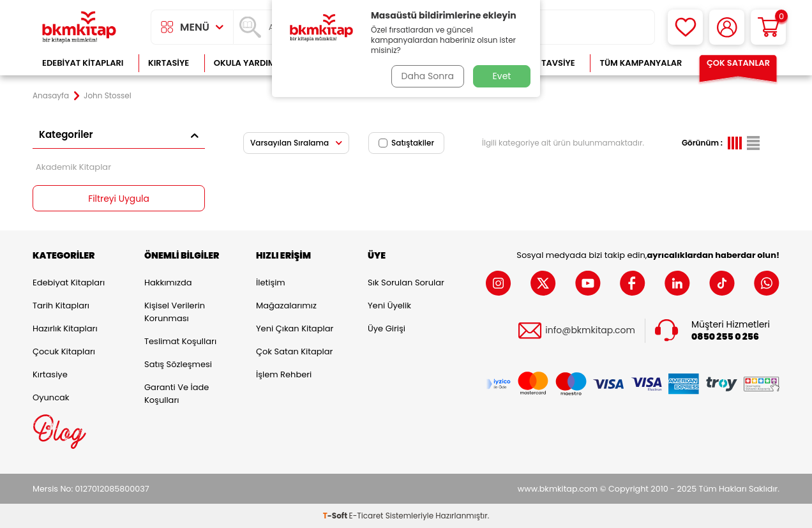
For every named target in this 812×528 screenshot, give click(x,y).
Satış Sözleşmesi (178, 364)
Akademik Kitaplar (73, 167)
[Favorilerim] (685, 27)
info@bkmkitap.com (590, 331)
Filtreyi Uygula (119, 199)
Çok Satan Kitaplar (294, 351)
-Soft (336, 516)
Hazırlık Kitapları (65, 328)
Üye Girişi (387, 328)
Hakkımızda (168, 283)
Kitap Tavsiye (545, 63)
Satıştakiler (406, 143)
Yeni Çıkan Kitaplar (295, 328)
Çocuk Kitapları (64, 351)
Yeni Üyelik (389, 305)
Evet (502, 76)
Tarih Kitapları (61, 305)
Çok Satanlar (738, 63)
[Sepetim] (768, 27)
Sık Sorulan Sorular (406, 283)
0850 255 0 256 (725, 337)
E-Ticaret (366, 516)
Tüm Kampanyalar (641, 63)
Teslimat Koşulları (180, 341)
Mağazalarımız (286, 305)
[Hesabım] (727, 27)
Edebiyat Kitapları (83, 63)
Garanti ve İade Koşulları (177, 394)
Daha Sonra (427, 76)
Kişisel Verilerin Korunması (175, 312)
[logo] (79, 27)
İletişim (271, 283)
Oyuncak (51, 397)
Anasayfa (51, 96)
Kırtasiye (169, 63)
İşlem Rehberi (284, 374)
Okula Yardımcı (249, 63)
